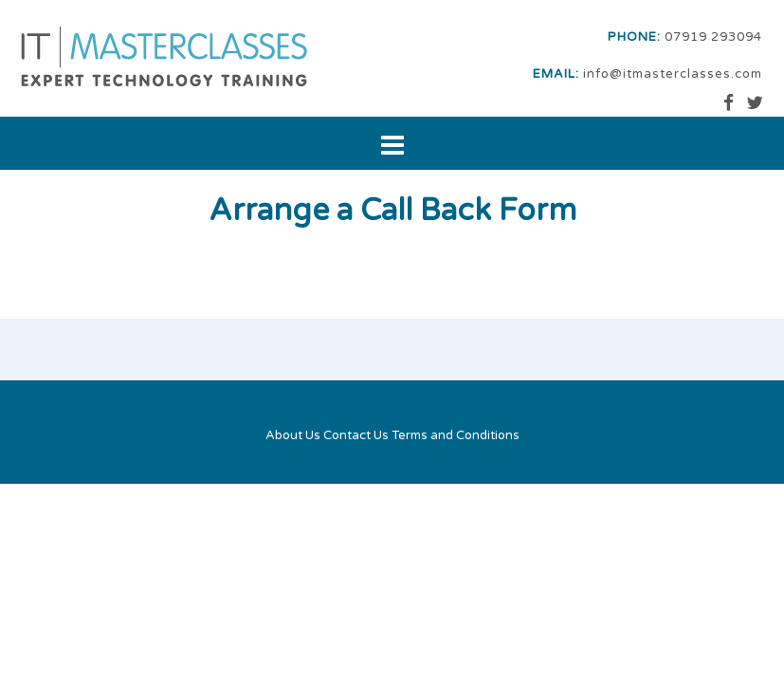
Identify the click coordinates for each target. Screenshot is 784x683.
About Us (293, 436)
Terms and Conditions (456, 436)
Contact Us (356, 436)
